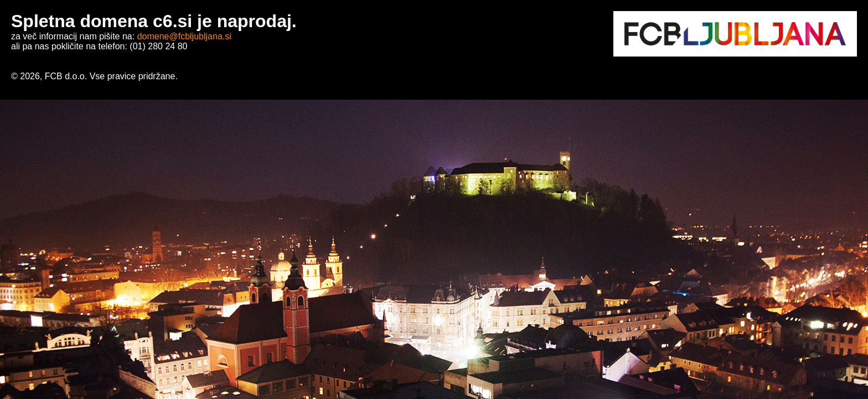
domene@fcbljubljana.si (184, 36)
